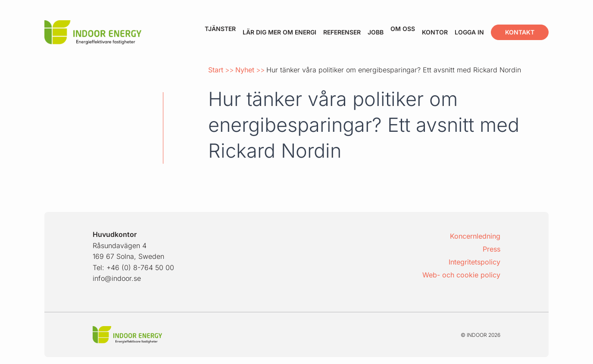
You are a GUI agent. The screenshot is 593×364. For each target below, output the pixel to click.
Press (492, 249)
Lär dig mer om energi (279, 32)
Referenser (342, 32)
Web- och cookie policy (461, 275)
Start (216, 70)
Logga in (469, 32)
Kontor (435, 32)
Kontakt (520, 32)
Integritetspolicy (474, 262)
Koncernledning (475, 236)
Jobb (376, 32)
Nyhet (245, 70)
